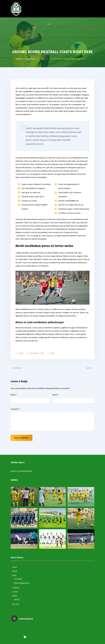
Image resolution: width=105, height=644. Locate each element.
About (15, 571)
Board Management (22, 583)
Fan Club (16, 604)
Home (15, 567)
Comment (15, 409)
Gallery (17, 600)
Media (15, 596)
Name (14, 395)
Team (14, 575)
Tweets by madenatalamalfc (22, 471)
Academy (16, 588)
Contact (15, 592)
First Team (18, 579)
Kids (52, 353)
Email (55, 395)
